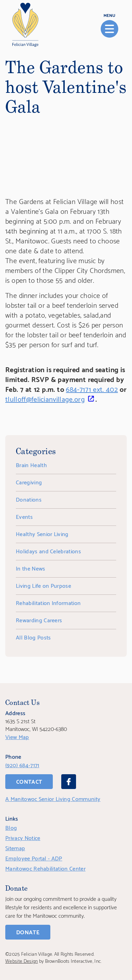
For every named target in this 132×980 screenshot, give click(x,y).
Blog (11, 827)
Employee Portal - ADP (34, 858)
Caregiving (29, 482)
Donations (29, 499)
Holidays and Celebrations (48, 551)
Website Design (21, 960)
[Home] (25, 25)
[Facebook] (69, 782)
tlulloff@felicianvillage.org (45, 399)
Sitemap (15, 848)
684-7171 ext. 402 (92, 389)
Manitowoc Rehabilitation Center (45, 868)
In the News (31, 568)
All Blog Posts (33, 637)
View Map (17, 736)
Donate (28, 932)
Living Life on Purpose (43, 585)
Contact (29, 781)
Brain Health (31, 464)
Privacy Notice (23, 837)
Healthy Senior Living (42, 533)
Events (24, 516)
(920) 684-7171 (22, 765)
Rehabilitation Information (48, 602)
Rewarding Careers (39, 620)
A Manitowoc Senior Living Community (53, 798)
